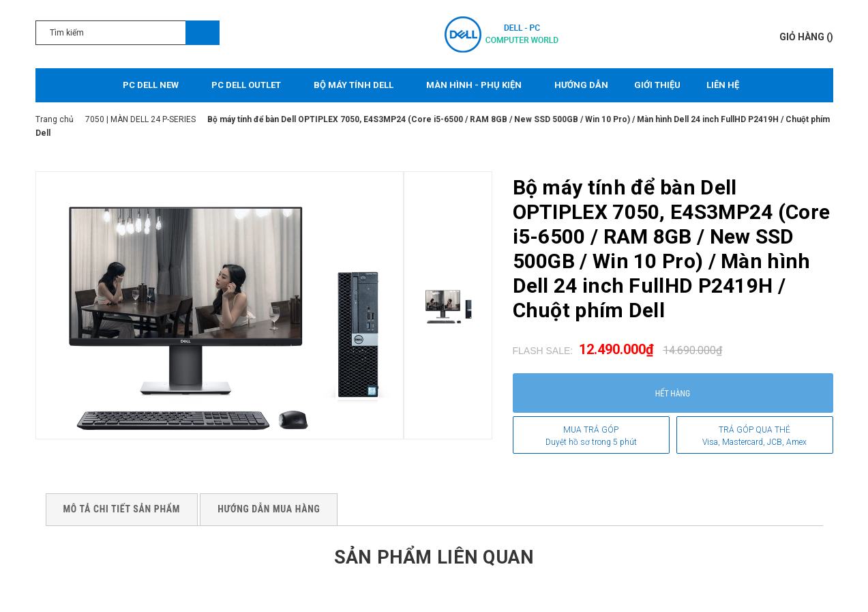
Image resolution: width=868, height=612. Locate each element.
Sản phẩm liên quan (434, 556)
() (806, 37)
